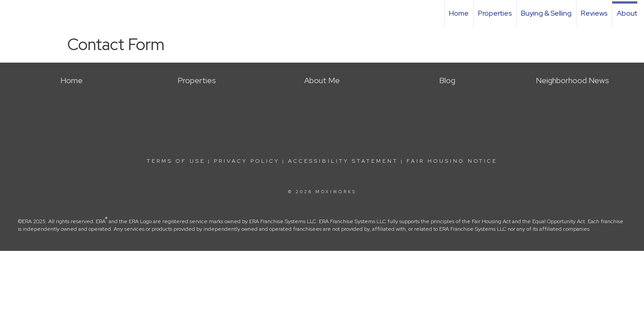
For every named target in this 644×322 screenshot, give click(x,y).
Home (459, 13)
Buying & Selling (546, 13)
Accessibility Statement (343, 161)
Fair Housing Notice (452, 161)
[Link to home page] (11, 13)
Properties (495, 13)
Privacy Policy (247, 161)
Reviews (594, 13)
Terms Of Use (176, 161)
